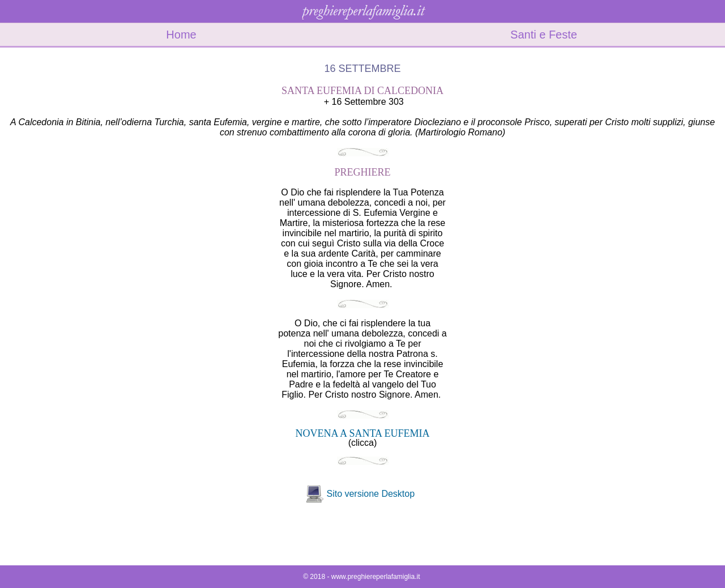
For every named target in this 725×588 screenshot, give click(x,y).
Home (181, 35)
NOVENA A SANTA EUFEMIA (362, 433)
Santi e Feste (544, 35)
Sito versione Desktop (370, 494)
